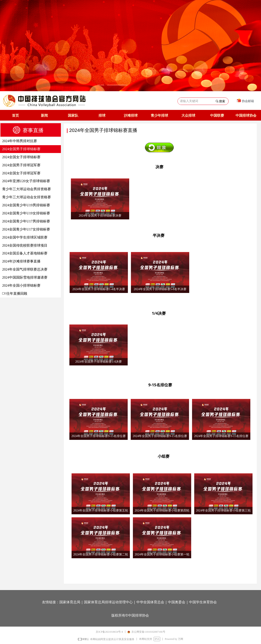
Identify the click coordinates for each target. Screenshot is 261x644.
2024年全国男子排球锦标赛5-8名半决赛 (160, 289)
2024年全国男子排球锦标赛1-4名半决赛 (99, 289)
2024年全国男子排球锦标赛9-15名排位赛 (99, 436)
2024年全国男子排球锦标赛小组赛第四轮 (162, 510)
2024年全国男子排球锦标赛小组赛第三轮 (223, 510)
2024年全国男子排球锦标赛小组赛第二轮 (101, 554)
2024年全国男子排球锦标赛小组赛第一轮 (162, 554)
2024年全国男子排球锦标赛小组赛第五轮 (101, 510)
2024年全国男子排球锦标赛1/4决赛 (99, 362)
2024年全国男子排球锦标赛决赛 (100, 216)
